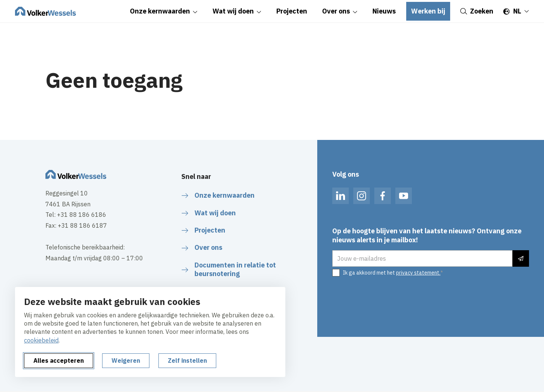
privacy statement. (418, 273)
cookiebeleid (41, 340)
